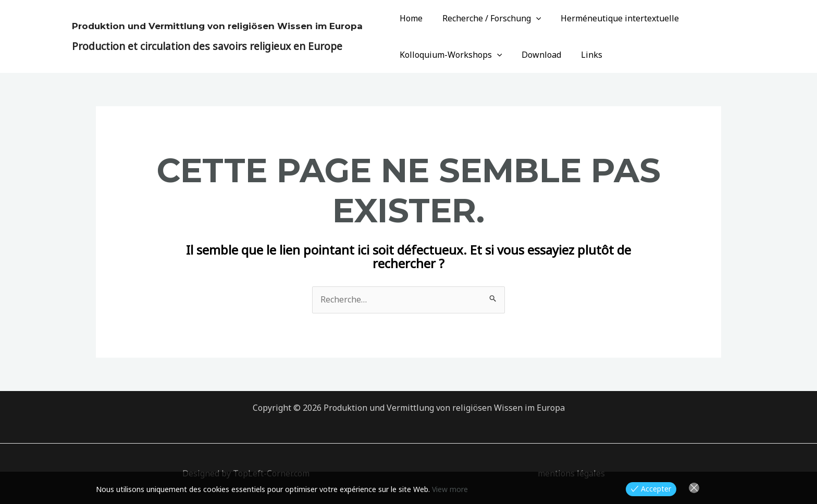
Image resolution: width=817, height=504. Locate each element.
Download (537, 55)
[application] (531, 18)
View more (450, 489)
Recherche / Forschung (487, 18)
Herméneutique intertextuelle (612, 18)
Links (584, 55)
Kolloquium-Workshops (449, 55)
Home (410, 18)
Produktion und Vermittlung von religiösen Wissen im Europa (217, 26)
